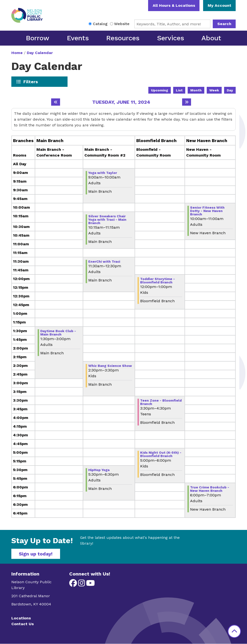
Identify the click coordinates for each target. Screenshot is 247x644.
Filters (31, 82)
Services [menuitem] (171, 38)
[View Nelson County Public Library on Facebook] (74, 585)
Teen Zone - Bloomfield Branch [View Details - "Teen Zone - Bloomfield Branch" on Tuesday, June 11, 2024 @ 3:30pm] (161, 402)
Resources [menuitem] (123, 38)
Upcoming (160, 90)
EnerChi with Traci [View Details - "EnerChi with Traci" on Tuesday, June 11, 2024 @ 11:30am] (104, 261)
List (179, 90)
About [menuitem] (211, 38)
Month (196, 90)
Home (17, 53)
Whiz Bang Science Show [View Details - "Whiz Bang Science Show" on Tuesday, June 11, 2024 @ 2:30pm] (110, 366)
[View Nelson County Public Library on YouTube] (90, 585)
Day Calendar (40, 53)
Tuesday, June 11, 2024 (121, 102)
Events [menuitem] (78, 38)
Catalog (100, 24)
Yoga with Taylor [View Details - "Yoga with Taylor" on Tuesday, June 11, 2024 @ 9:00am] (103, 173)
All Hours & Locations (174, 5)
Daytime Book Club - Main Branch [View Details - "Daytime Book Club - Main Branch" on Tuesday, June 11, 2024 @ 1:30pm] (58, 333)
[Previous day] (56, 102)
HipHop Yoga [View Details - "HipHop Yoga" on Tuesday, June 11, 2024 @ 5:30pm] (99, 470)
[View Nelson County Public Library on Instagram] (82, 585)
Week (214, 90)
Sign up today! (36, 554)
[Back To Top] (234, 631)
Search (224, 24)
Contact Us (23, 624)
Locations (21, 618)
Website (122, 24)
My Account (220, 5)
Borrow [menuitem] (38, 38)
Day (230, 90)
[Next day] (187, 102)
